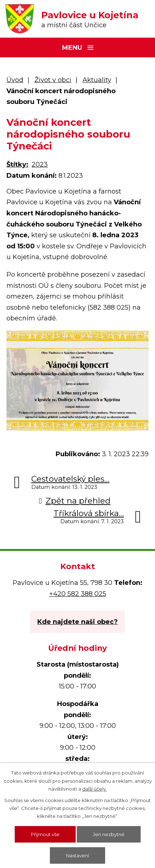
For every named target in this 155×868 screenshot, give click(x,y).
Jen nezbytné (109, 834)
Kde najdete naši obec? (77, 622)
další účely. (95, 789)
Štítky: (17, 164)
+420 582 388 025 (78, 594)
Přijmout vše (45, 834)
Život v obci (53, 80)
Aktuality (97, 80)
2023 (40, 164)
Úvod (15, 80)
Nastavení (77, 855)
